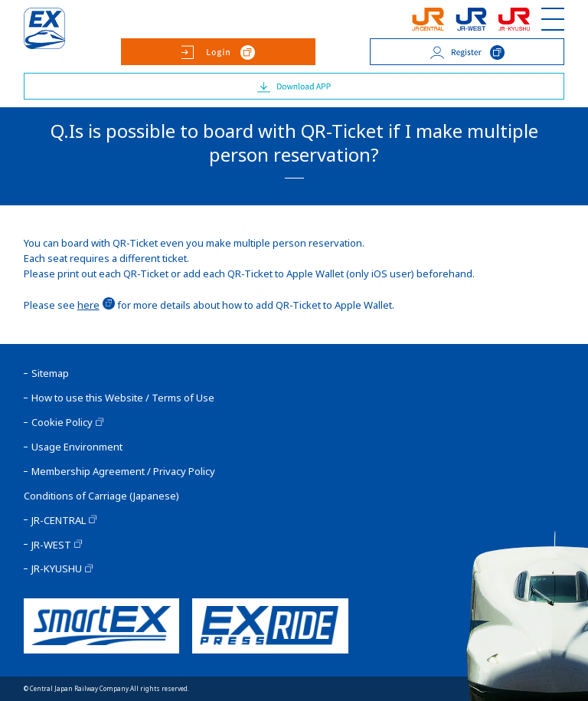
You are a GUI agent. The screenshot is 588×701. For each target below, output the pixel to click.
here (88, 305)
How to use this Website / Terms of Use (123, 398)
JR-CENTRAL (59, 521)
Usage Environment (77, 447)
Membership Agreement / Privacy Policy (123, 472)
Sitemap (50, 373)
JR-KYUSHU (57, 569)
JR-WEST (51, 545)
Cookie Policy (62, 423)
